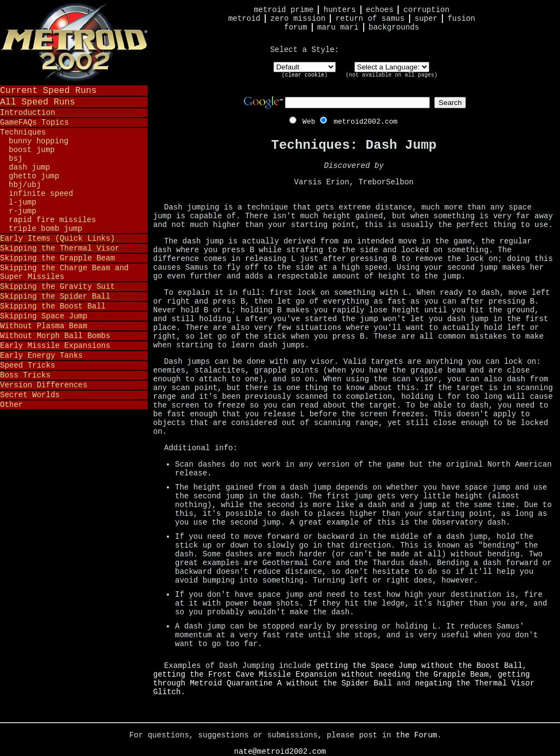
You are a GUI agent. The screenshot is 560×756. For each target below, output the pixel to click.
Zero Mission (298, 19)
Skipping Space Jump (44, 316)
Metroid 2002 (74, 42)
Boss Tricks (25, 375)
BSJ (16, 159)
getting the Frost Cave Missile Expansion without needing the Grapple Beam (321, 674)
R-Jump (22, 211)
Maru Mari (338, 27)
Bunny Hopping (39, 141)
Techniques (23, 132)
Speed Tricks (28, 365)
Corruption (427, 10)
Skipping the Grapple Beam (57, 258)
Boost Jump (32, 150)
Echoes (380, 10)
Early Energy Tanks (41, 356)
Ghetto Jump (34, 176)
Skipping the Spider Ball (55, 296)
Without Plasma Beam (44, 326)
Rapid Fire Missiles (52, 220)
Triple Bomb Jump (45, 229)
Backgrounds (394, 27)
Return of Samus (370, 19)
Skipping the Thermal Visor (60, 248)
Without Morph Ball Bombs (55, 336)
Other (11, 405)
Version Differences (44, 385)
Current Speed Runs (48, 91)
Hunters (340, 10)
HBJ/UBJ (25, 185)
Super (426, 19)
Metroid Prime (284, 10)
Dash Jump (30, 167)
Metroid (244, 19)
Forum (296, 27)
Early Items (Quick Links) (57, 239)
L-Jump (22, 202)
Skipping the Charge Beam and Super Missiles (64, 272)
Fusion (461, 19)
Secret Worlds (30, 395)
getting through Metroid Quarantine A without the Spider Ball (342, 679)
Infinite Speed (41, 194)
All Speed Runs (37, 102)
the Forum (417, 735)
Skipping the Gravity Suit (57, 287)
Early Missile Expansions (55, 346)
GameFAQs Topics (34, 123)
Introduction (28, 113)
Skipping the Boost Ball (53, 306)
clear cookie (305, 75)
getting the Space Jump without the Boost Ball (419, 666)
